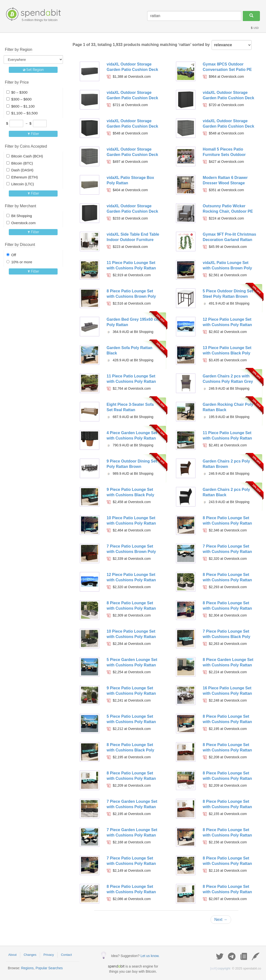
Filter (33, 134)
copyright (220, 968)
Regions (27, 968)
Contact (66, 955)
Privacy (49, 955)
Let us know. (150, 956)
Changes (30, 955)
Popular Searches (49, 968)
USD (255, 28)
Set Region (33, 70)
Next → (221, 919)
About (12, 955)
